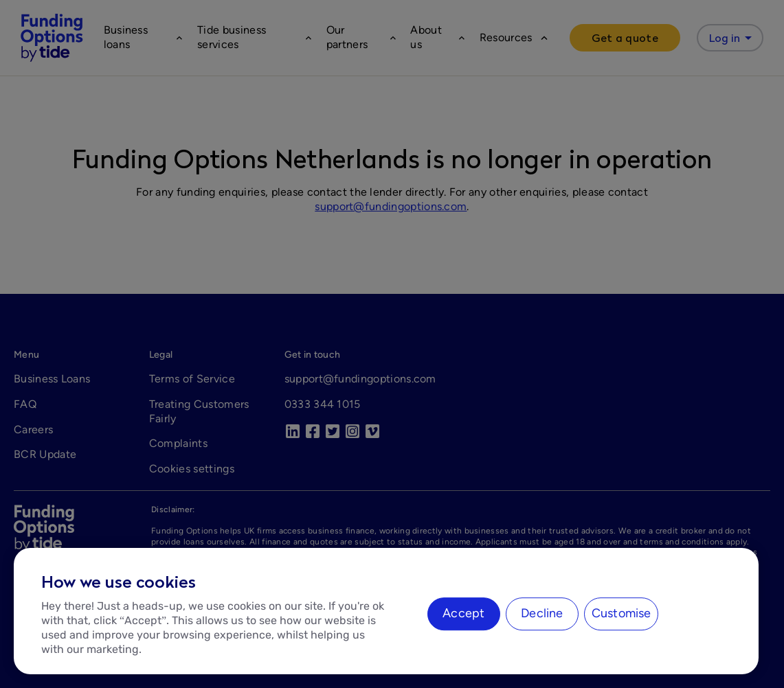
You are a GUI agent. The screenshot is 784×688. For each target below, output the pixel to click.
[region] (386, 611)
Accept (463, 613)
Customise (621, 613)
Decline (542, 613)
